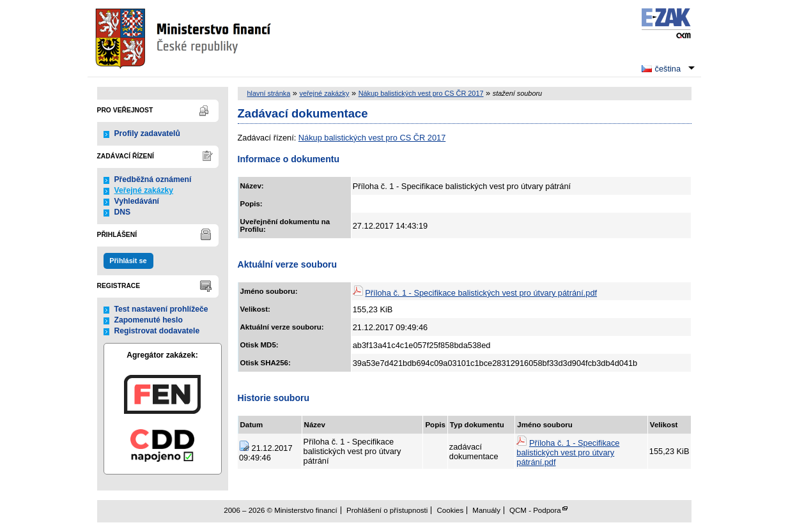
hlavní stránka (269, 93)
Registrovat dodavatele (157, 331)
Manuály (486, 510)
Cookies (451, 510)
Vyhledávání (137, 201)
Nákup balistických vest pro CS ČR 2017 (421, 93)
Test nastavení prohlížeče (161, 309)
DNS (123, 212)
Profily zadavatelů (147, 133)
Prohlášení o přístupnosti (387, 510)
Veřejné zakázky (144, 190)
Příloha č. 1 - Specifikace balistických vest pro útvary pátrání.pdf (481, 293)
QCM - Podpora (535, 510)
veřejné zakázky (324, 93)
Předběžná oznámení (153, 179)
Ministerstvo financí (185, 38)
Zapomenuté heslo (149, 320)
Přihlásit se (128, 261)
